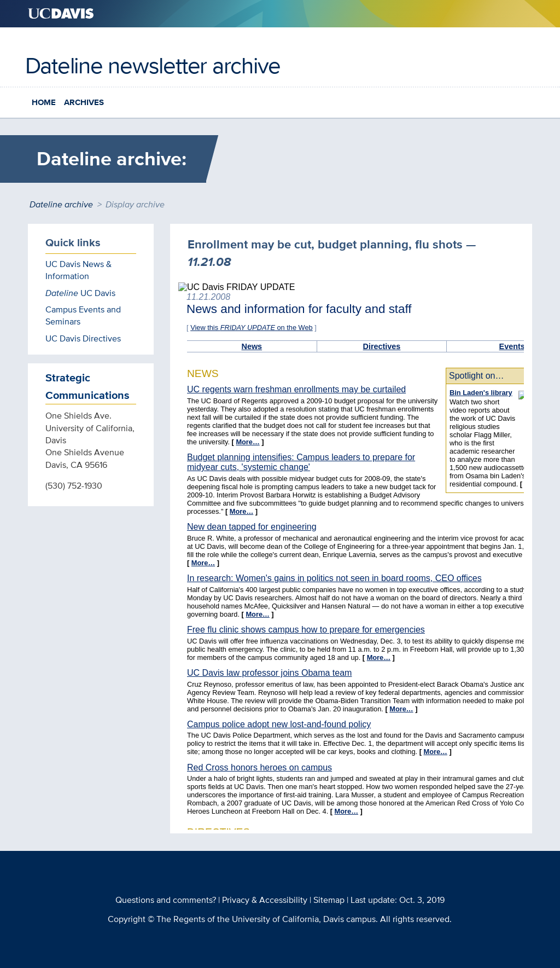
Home (44, 102)
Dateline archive (61, 204)
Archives (84, 102)
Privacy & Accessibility (265, 900)
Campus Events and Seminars (83, 315)
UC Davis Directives (83, 338)
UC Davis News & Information (78, 270)
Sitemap (329, 900)
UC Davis (80, 293)
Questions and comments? (166, 900)
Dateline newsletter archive (153, 65)
